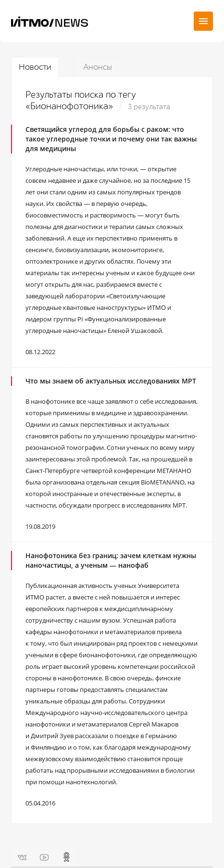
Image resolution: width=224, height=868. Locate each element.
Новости (35, 67)
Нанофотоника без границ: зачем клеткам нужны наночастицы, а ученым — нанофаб (111, 560)
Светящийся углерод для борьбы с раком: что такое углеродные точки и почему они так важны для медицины (111, 139)
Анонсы (98, 67)
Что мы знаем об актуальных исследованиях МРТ (111, 381)
